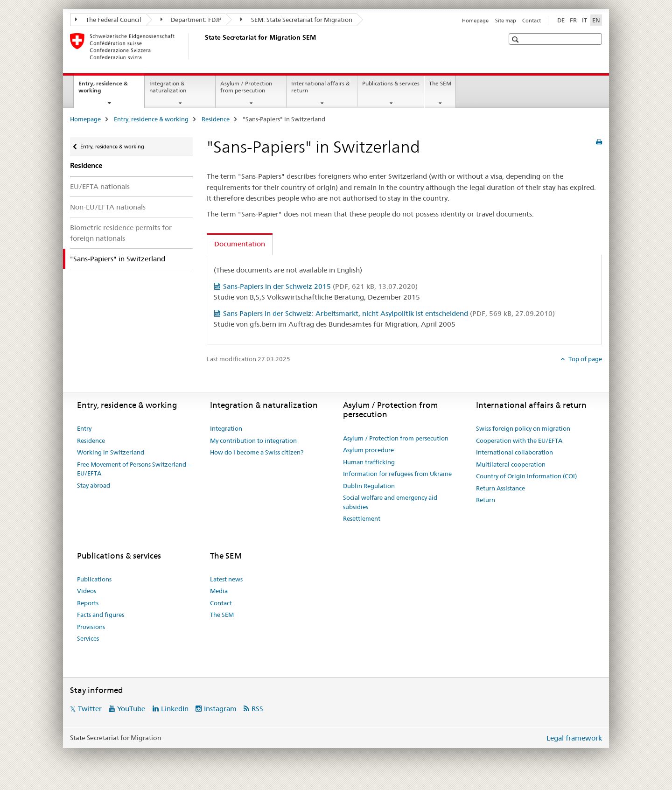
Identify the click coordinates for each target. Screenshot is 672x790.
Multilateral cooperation (511, 464)
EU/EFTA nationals (100, 186)
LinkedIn (175, 709)
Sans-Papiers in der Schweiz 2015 (320, 286)
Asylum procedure (368, 450)
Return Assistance (500, 488)
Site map (506, 21)
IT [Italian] (584, 20)
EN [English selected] (596, 20)
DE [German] (561, 20)
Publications (94, 579)
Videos (87, 591)
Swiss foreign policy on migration (523, 428)
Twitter (90, 709)
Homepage (475, 21)
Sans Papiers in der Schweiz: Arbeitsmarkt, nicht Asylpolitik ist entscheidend (389, 313)
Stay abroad (94, 485)
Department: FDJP (191, 20)
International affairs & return (320, 87)
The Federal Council (108, 20)
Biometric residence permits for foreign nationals (121, 233)
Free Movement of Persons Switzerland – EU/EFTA (134, 469)
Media (219, 591)
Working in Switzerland (111, 452)
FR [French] (573, 20)
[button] (516, 39)
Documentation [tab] (240, 244)
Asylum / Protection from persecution (246, 87)
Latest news (226, 579)
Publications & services (391, 83)
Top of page (584, 359)
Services (88, 638)
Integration (226, 428)
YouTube (131, 709)
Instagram (220, 709)
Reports (88, 603)
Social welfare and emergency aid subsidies (390, 502)
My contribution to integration (253, 440)
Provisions (91, 627)
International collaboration (514, 452)
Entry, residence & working (103, 90)
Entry (84, 428)
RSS (257, 709)
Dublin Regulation (369, 486)
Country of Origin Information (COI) (526, 476)
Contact (532, 21)
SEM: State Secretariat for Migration (296, 20)
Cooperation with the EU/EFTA (519, 440)
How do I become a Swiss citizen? (257, 452)
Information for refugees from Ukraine (397, 474)
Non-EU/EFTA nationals (108, 207)
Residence (216, 119)
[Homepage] (203, 46)
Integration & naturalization (168, 87)
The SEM (440, 83)
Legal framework (574, 738)
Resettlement (362, 518)
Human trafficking (369, 462)
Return (486, 500)
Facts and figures (101, 615)
